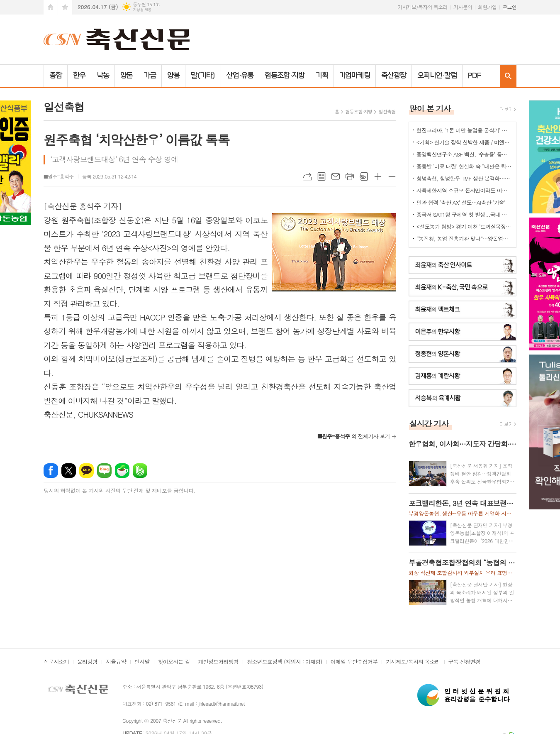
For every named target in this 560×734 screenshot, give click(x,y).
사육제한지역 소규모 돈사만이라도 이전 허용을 (464, 190)
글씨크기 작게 (392, 176)
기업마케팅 (355, 76)
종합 (56, 76)
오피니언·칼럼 (437, 76)
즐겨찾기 (65, 7)
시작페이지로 (51, 7)
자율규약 (116, 662)
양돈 (127, 76)
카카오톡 (86, 471)
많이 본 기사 (430, 108)
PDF (474, 76)
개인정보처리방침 (218, 662)
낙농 (103, 76)
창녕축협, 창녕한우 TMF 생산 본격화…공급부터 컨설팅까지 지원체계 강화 (464, 178)
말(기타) (203, 76)
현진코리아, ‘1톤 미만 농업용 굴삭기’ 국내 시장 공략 (464, 130)
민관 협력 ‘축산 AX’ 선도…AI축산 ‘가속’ (461, 202)
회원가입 (487, 7)
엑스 (69, 471)
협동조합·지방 (284, 76)
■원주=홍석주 (59, 176)
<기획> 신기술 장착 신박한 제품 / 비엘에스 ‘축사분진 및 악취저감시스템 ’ (464, 142)
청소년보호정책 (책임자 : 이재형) (284, 662)
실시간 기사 (429, 423)
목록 (321, 176)
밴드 (140, 471)
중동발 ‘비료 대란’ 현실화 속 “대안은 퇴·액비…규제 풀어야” (464, 166)
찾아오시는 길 (174, 662)
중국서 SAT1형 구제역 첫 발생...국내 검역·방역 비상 (464, 214)
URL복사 (307, 176)
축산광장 (394, 76)
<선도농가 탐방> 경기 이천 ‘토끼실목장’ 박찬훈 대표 (464, 226)
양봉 (173, 76)
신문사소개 (56, 662)
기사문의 (463, 7)
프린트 (350, 176)
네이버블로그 (104, 471)
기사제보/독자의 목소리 (423, 7)
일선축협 (387, 111)
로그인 (509, 7)
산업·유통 (240, 76)
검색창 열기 (508, 76)
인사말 (142, 662)
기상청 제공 (142, 10)
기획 (322, 76)
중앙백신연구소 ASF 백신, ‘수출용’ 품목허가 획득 (464, 154)
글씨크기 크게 (378, 176)
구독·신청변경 (464, 662)
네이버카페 (122, 471)
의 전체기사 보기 (354, 436)
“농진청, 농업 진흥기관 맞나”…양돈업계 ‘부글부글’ (464, 239)
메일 (336, 176)
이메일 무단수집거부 (354, 662)
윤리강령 (87, 662)
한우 (79, 76)
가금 (150, 76)
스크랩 (364, 176)
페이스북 (51, 471)
